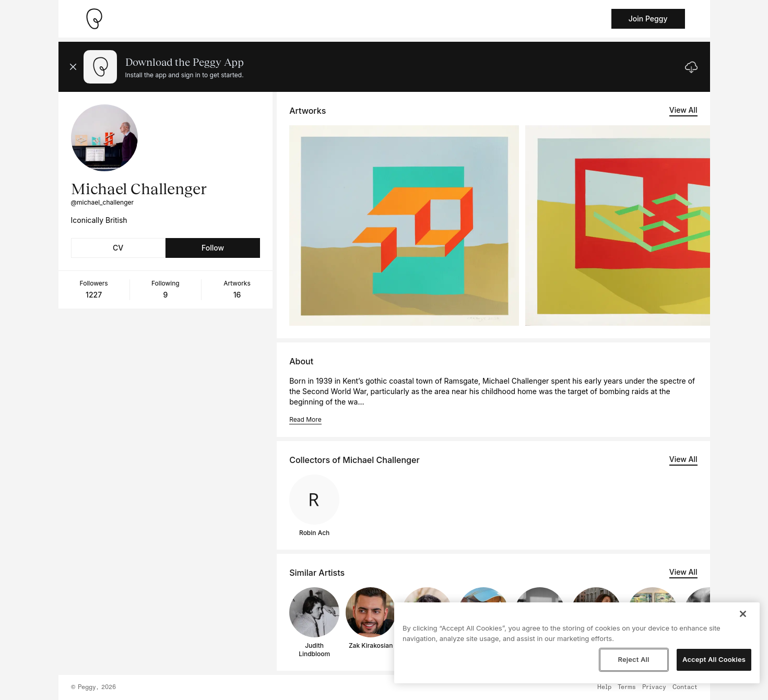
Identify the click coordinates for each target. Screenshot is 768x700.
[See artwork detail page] (404, 226)
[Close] (743, 614)
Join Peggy (648, 19)
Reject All (633, 659)
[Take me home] (94, 19)
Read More (305, 419)
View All (683, 110)
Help (604, 687)
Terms (627, 687)
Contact (685, 687)
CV (118, 248)
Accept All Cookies (714, 659)
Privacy (654, 687)
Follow (213, 248)
